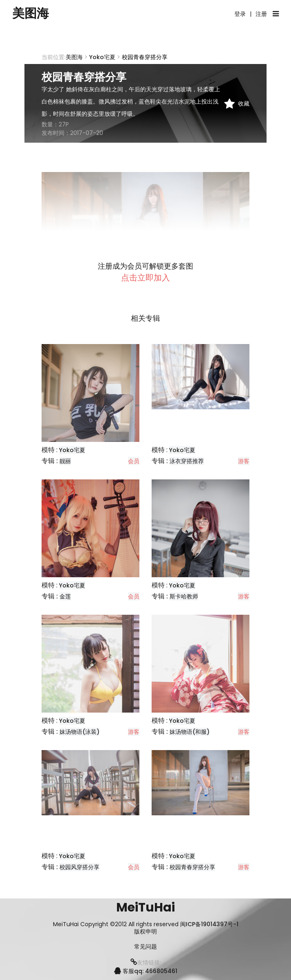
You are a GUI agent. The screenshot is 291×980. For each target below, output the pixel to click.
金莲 (65, 596)
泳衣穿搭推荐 (187, 461)
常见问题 (145, 947)
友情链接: (146, 962)
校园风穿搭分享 (79, 867)
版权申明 (145, 932)
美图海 (31, 13)
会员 (134, 461)
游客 (244, 461)
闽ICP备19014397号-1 (209, 924)
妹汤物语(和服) (190, 732)
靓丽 (65, 461)
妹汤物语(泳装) (79, 732)
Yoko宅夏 (102, 57)
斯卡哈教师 (184, 596)
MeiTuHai (145, 907)
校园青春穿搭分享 (192, 867)
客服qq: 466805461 (146, 971)
